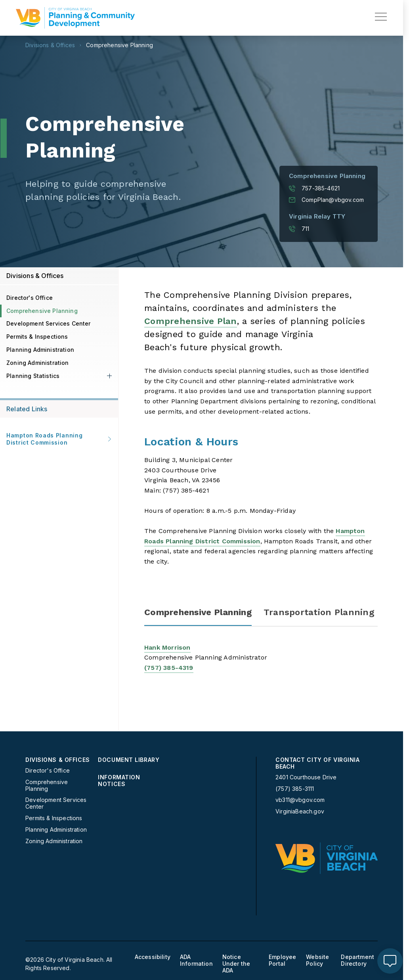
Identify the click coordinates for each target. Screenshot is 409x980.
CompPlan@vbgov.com (326, 200)
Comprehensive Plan (191, 321)
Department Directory (357, 960)
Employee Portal (282, 960)
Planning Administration (40, 350)
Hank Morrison (167, 647)
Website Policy (317, 960)
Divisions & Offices (50, 45)
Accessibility (153, 957)
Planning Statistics (33, 376)
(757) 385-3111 (295, 789)
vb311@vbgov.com (300, 800)
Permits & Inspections (37, 337)
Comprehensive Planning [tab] (198, 612)
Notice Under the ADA (236, 964)
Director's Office (30, 298)
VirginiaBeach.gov (300, 811)
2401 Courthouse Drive (306, 777)
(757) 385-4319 (169, 668)
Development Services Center (49, 323)
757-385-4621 (314, 188)
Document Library (129, 760)
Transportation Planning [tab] (319, 612)
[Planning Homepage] (75, 18)
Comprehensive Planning (119, 45)
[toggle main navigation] (381, 17)
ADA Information (196, 960)
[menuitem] (58, 801)
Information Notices (119, 781)
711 (299, 229)
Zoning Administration (38, 363)
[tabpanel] (261, 668)
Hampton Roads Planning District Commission (59, 439)
